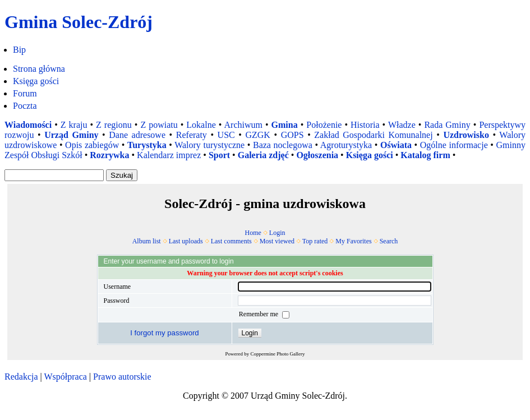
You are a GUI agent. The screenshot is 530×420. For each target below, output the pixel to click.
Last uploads (186, 241)
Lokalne (201, 125)
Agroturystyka (346, 145)
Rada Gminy (447, 125)
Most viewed (277, 241)
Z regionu (114, 125)
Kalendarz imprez (169, 155)
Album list (147, 241)
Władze (402, 125)
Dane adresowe (137, 135)
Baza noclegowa (283, 145)
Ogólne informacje (454, 145)
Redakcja (21, 377)
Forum (25, 93)
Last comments (231, 241)
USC (226, 135)
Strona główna (39, 69)
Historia (365, 125)
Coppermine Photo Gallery (278, 354)
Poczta (25, 106)
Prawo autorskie (122, 377)
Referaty (192, 135)
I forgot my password (164, 333)
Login (277, 233)
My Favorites (353, 241)
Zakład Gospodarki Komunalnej (373, 135)
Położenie (324, 125)
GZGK (257, 135)
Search (389, 241)
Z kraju (74, 125)
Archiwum (243, 125)
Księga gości (36, 81)
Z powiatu (159, 125)
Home (253, 233)
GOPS (292, 135)
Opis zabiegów (92, 145)
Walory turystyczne (209, 145)
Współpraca (65, 377)
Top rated (315, 241)
